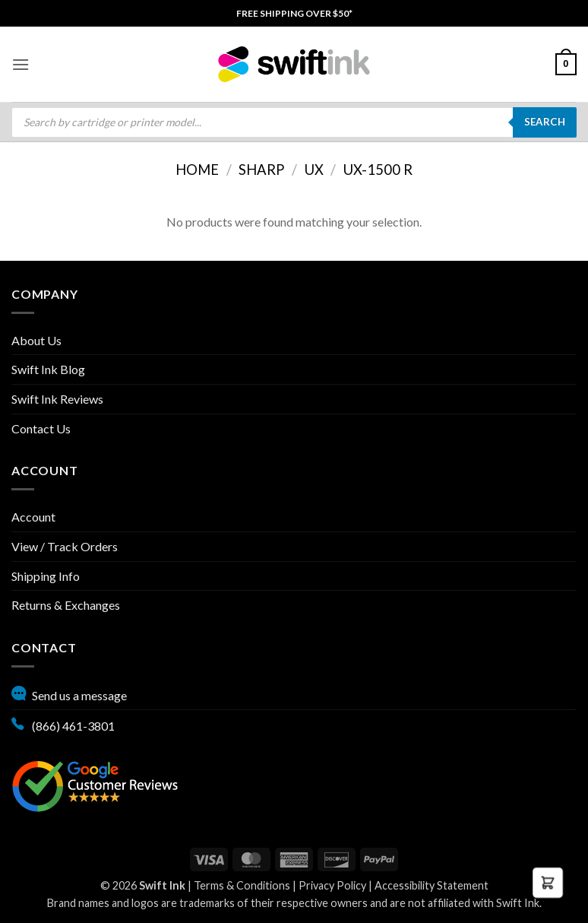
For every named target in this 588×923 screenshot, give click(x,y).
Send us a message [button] (69, 693)
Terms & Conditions (242, 885)
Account (33, 517)
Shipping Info (46, 576)
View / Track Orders (65, 546)
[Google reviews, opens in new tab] (95, 784)
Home (197, 170)
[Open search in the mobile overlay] (294, 122)
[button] (21, 64)
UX (314, 170)
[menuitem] (294, 13)
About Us (36, 340)
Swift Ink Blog (48, 369)
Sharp (261, 170)
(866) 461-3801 (63, 724)
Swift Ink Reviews (57, 399)
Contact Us (41, 428)
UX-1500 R (378, 170)
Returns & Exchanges (66, 605)
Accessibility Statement (432, 885)
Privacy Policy (332, 885)
